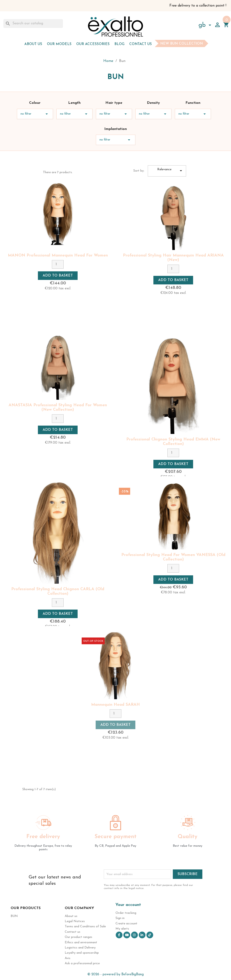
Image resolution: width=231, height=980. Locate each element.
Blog (119, 44)
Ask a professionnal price (82, 963)
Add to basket (58, 276)
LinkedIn (142, 935)
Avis (68, 958)
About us (33, 44)
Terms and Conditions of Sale (85, 927)
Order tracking (126, 913)
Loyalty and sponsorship (82, 953)
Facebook (119, 935)
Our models (59, 44)
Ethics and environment (81, 943)
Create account (126, 924)
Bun (14, 916)
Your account (128, 905)
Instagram (134, 935)
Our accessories (93, 44)
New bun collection (181, 44)
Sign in (120, 918)
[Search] (33, 23)
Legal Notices (75, 921)
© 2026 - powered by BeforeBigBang (115, 974)
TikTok (150, 935)
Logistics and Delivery (80, 948)
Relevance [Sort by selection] (171, 171)
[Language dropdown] (206, 26)
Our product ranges (79, 937)
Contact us (141, 44)
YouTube (127, 935)
